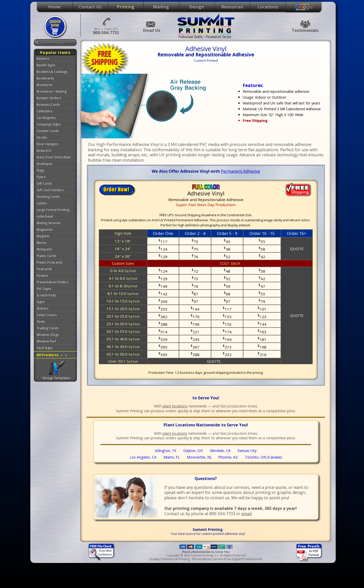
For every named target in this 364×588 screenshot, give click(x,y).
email (246, 514)
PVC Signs (44, 289)
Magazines (45, 230)
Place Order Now (56, 27)
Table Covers (47, 315)
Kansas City (247, 451)
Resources (232, 7)
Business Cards (48, 105)
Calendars (44, 111)
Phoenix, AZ (228, 457)
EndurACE (44, 151)
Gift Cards (44, 183)
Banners (43, 59)
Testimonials (305, 24)
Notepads (44, 249)
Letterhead (45, 216)
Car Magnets (46, 118)
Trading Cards (48, 328)
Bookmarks (45, 78)
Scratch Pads (46, 295)
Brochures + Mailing (52, 91)
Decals (42, 137)
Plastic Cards (47, 256)
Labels (42, 203)
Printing (126, 7)
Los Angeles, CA (143, 457)
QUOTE (297, 249)
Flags (41, 170)
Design (197, 7)
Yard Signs (45, 348)
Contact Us (90, 7)
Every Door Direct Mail (54, 157)
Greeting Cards (48, 197)
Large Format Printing (53, 210)
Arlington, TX (166, 451)
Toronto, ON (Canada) (263, 457)
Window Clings (48, 335)
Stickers (42, 308)
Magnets (43, 236)
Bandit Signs (46, 65)
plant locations (175, 406)
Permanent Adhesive (241, 171)
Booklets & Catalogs (52, 72)
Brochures (44, 85)
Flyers (41, 177)
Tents (41, 322)
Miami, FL (172, 457)
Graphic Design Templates (57, 368)
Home (54, 7)
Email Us (150, 24)
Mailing (161, 7)
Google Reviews (304, 7)
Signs (41, 302)
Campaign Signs (49, 124)
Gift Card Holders (50, 190)
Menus (42, 243)
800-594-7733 (106, 21)
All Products (52, 355)
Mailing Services (49, 223)
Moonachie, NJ (199, 457)
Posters (42, 276)
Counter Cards (48, 131)
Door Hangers (47, 144)
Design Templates (56, 378)
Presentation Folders (52, 282)
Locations (268, 7)
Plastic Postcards (50, 262)
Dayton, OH (193, 451)
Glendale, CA (220, 451)
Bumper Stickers (49, 98)
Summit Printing (206, 26)
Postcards (44, 269)
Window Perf (46, 341)
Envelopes (44, 164)
